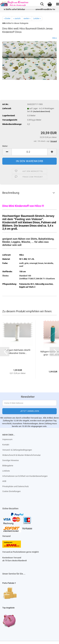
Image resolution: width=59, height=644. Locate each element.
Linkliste (6, 471)
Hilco (54, 38)
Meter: (5, 146)
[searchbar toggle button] (42, 4)
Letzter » (37, 18)
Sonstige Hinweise (11, 460)
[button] (7, 152)
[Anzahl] (30, 152)
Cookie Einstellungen (11, 491)
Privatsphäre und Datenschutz (15, 486)
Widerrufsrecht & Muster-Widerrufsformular (21, 455)
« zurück (17, 18)
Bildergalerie (8, 466)
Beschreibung (11, 193)
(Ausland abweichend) (42, 112)
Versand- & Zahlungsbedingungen (17, 450)
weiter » (27, 18)
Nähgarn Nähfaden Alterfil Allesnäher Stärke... (18, 352)
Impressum (7, 439)
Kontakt (6, 445)
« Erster (7, 18)
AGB (4, 481)
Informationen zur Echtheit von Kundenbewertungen (25, 476)
